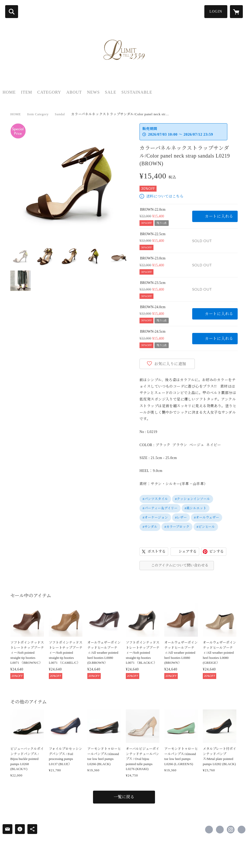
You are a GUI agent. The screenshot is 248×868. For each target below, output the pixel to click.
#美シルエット (196, 508)
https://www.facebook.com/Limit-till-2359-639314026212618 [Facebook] (209, 830)
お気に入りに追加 (170, 364)
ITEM (26, 92)
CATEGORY (49, 92)
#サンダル (150, 527)
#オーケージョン (155, 517)
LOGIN (216, 11)
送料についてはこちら (165, 196)
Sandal (60, 114)
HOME (9, 92)
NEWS (93, 92)
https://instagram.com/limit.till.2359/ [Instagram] (231, 830)
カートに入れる (219, 216)
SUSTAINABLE (137, 92)
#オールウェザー (207, 517)
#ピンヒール (206, 527)
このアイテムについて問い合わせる (180, 565)
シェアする (188, 551)
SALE (111, 92)
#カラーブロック (177, 527)
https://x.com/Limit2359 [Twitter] (220, 830)
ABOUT (74, 92)
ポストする (157, 551)
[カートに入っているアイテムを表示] (236, 12)
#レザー (181, 517)
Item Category (38, 114)
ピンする (216, 551)
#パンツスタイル (155, 499)
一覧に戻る (124, 797)
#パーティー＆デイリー (160, 508)
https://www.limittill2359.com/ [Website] (242, 830)
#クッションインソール (193, 499)
